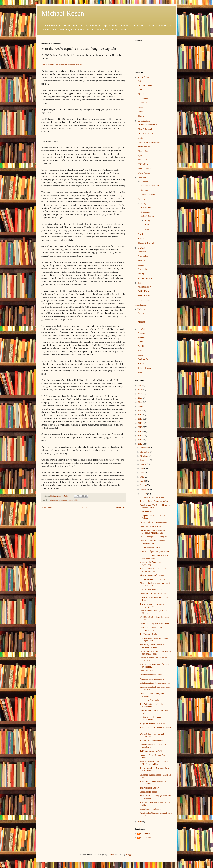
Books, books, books (148, 792)
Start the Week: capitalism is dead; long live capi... (154, 640)
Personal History (145, 300)
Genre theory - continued (150, 809)
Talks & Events (144, 368)
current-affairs (73, 500)
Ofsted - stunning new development (155, 624)
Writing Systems (145, 278)
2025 (140, 390)
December (145, 448)
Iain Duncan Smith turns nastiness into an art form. (154, 557)
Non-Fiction (143, 346)
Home (84, 507)
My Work (141, 329)
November (145, 452)
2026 (140, 385)
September (145, 460)
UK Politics (143, 164)
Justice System (144, 147)
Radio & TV (143, 359)
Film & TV (143, 90)
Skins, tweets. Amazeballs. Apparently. (151, 563)
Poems (141, 355)
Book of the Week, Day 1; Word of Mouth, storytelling (154, 763)
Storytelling (143, 269)
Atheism (141, 313)
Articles (141, 337)
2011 (140, 822)
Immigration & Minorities (149, 142)
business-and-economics (58, 500)
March (143, 485)
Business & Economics (148, 125)
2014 (140, 436)
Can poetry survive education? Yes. (154, 579)
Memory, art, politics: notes (151, 741)
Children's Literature (147, 85)
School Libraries (148, 194)
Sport (140, 156)
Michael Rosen (63, 13)
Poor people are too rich (150, 547)
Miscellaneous (141, 305)
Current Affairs (144, 121)
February (144, 489)
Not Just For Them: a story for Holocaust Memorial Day (152, 532)
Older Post (121, 507)
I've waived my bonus (149, 512)
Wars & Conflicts (145, 169)
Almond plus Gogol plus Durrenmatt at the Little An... (155, 584)
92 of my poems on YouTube (152, 575)
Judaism (141, 322)
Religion (141, 309)
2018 (140, 419)
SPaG (147, 229)
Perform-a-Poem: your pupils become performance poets (155, 653)
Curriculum (146, 208)
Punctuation (143, 256)
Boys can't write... (147, 671)
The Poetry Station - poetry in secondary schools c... (152, 646)
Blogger (129, 855)
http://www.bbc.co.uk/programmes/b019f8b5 (62, 65)
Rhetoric (142, 261)
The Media (143, 160)
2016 (140, 427)
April (143, 481)
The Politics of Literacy (150, 788)
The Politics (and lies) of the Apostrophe (152, 705)
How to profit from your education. (154, 522)
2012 (140, 444)
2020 (140, 411)
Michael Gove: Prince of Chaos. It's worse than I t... (155, 570)
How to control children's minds (153, 594)
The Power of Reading (149, 634)
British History (144, 291)
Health (141, 138)
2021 (140, 406)
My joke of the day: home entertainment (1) (151, 718)
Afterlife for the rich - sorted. (152, 675)
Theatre (141, 116)
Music (141, 107)
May (142, 477)
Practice (141, 234)
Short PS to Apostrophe (150, 700)
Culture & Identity (146, 134)
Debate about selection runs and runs (155, 683)
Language (141, 248)
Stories (141, 364)
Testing (147, 221)
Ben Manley (145, 834)
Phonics (145, 190)
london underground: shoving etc (153, 537)
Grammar (142, 252)
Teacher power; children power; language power (153, 605)
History (141, 283)
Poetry (144, 102)
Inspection (146, 212)
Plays (140, 351)
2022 (140, 402)
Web (140, 372)
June (142, 473)
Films (140, 342)
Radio (140, 112)
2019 (140, 415)
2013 (140, 440)
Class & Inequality (146, 129)
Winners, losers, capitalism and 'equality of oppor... (153, 746)
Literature (145, 98)
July (142, 469)
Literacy (144, 182)
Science (141, 239)
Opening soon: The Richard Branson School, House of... (155, 506)
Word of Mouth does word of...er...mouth (151, 629)
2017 (140, 423)
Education (142, 178)
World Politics (144, 173)
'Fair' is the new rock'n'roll (151, 751)
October (144, 456)
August (143, 464)
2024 (140, 394)
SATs (147, 224)
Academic (142, 333)
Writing (141, 274)
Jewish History (144, 296)
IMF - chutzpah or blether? (151, 590)
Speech (141, 265)
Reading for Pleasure (150, 186)
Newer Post (47, 507)
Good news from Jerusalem (151, 526)
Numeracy (142, 199)
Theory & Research (146, 243)
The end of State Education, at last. (154, 501)
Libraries (142, 94)
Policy (143, 204)
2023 (140, 398)
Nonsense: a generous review (152, 679)
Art (139, 81)
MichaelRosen (146, 838)
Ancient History (145, 287)
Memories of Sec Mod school (152, 497)
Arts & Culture (144, 77)
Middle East (143, 151)
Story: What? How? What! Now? (154, 724)
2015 (140, 431)
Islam (140, 317)
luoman (111, 855)
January (144, 494)
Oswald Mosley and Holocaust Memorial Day (153, 542)
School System (147, 216)
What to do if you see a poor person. (155, 551)
